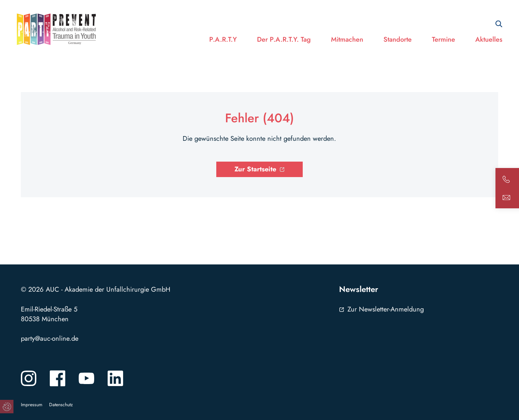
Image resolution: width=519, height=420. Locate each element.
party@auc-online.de (50, 339)
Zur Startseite (255, 169)
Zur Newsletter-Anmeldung (386, 309)
